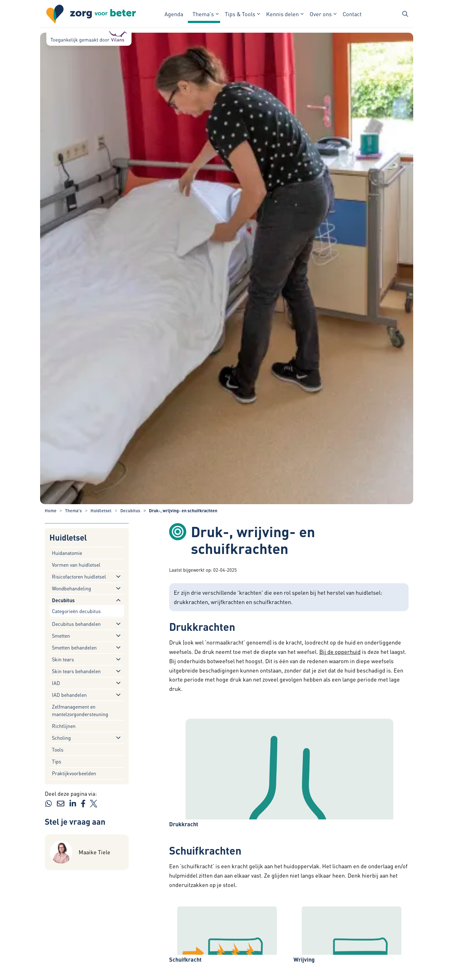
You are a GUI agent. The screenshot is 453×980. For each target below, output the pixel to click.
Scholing (61, 738)
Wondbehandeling (72, 588)
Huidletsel (68, 538)
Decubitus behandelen (76, 624)
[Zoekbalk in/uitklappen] (405, 14)
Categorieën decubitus (76, 611)
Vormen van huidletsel (76, 565)
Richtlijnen (64, 726)
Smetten (61, 636)
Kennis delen (282, 14)
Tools (58, 750)
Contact (352, 14)
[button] (289, 761)
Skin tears (63, 659)
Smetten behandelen (74, 647)
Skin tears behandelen (76, 671)
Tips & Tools (240, 14)
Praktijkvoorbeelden (74, 773)
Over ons (321, 14)
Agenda (174, 14)
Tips (57, 761)
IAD (56, 683)
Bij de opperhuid (340, 652)
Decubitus (63, 600)
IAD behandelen (69, 695)
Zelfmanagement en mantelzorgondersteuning (80, 710)
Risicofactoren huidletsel (79, 577)
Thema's (203, 14)
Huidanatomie (67, 553)
